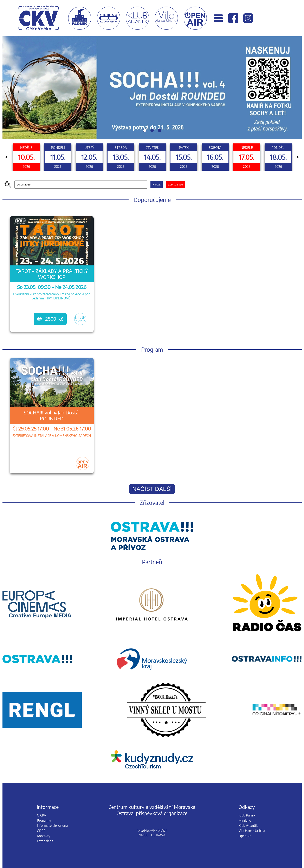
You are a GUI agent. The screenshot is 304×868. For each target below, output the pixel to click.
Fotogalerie (45, 841)
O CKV (42, 815)
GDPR (41, 831)
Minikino (245, 820)
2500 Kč (50, 319)
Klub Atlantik (248, 826)
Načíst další (152, 489)
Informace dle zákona (52, 826)
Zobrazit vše (176, 185)
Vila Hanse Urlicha (252, 831)
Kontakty (44, 836)
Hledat (157, 185)
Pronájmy (44, 820)
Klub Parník (247, 815)
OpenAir (245, 836)
